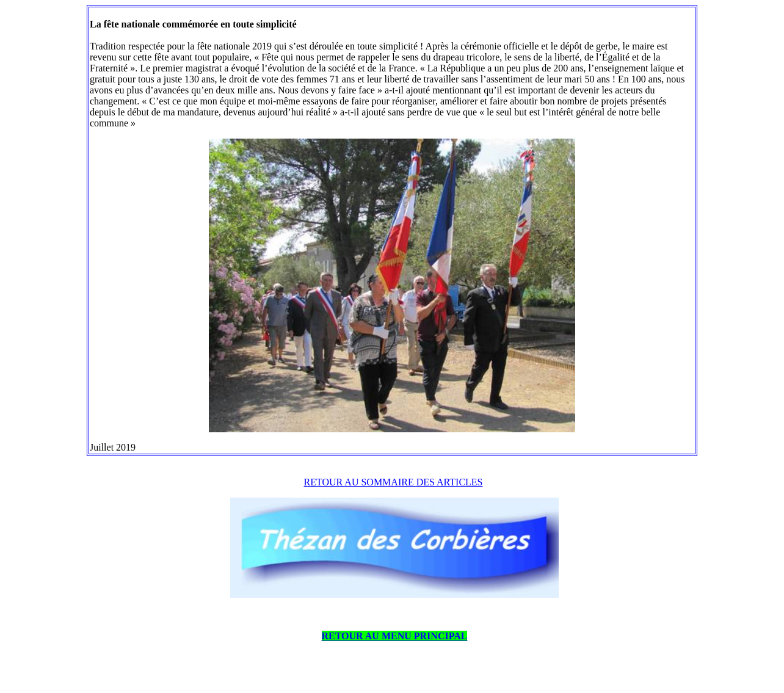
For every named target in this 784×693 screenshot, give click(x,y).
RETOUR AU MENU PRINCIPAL (395, 636)
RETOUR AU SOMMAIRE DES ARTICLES (394, 482)
